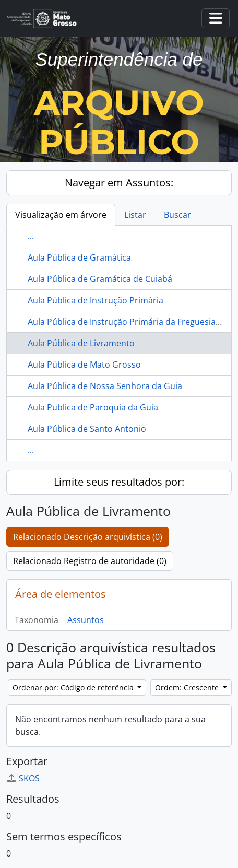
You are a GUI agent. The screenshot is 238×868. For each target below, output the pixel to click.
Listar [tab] (135, 215)
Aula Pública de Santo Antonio (87, 429)
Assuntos (86, 620)
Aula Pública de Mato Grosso (84, 365)
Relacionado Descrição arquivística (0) (88, 537)
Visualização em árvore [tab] (61, 215)
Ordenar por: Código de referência (74, 688)
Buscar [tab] (177, 215)
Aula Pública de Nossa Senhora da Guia (105, 386)
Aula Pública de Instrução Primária (96, 300)
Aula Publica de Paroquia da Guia (93, 407)
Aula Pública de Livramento (81, 343)
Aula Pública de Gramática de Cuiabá (100, 279)
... (31, 236)
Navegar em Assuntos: (119, 183)
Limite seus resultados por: (119, 482)
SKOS (23, 778)
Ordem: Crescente (188, 688)
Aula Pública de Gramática (79, 257)
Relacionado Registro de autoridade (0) (90, 561)
